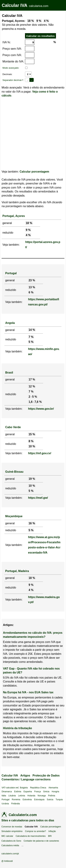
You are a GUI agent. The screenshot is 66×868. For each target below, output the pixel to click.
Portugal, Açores (14, 216)
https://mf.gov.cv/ (40, 453)
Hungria (55, 792)
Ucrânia (5, 804)
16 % (32, 523)
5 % (31, 342)
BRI (50, 836)
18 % (31, 21)
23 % (32, 280)
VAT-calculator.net (10, 788)
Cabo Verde (13, 427)
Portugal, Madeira (17, 571)
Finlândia (16, 804)
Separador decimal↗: (13, 80)
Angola (10, 323)
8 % (31, 441)
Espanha (28, 792)
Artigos (25, 776)
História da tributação (17, 728)
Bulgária (24, 788)
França (37, 792)
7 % (31, 337)
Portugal (11, 273)
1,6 (30, 402)
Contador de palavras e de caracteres (41, 841)
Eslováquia (39, 800)
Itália (4, 796)
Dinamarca (7, 792)
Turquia (59, 800)
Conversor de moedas (12, 827)
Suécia (50, 800)
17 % (32, 379)
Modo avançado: (11, 68)
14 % (32, 330)
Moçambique (14, 516)
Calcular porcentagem (34, 172)
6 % (31, 292)
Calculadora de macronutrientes (31, 836)
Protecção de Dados (46, 776)
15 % (32, 434)
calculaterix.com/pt (10, 854)
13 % (32, 287)
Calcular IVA (15, 5)
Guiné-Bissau (14, 472)
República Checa (38, 788)
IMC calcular (7, 836)
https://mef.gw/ (38, 498)
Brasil (9, 373)
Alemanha (53, 788)
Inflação (52, 831)
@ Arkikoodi (7, 861)
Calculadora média (10, 845)
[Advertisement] (33, 134)
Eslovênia (27, 800)
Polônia (52, 796)
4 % (46, 21)
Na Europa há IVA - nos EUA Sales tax (28, 692)
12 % (32, 386)
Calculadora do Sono (11, 841)
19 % (32, 479)
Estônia (18, 792)
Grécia (46, 792)
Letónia (22, 796)
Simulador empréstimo (12, 831)
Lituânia (12, 796)
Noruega (42, 796)
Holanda (31, 796)
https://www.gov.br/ (41, 409)
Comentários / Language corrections (26, 779)
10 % (32, 446)
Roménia (16, 800)
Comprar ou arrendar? (35, 831)
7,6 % (38, 402)
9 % (39, 21)
